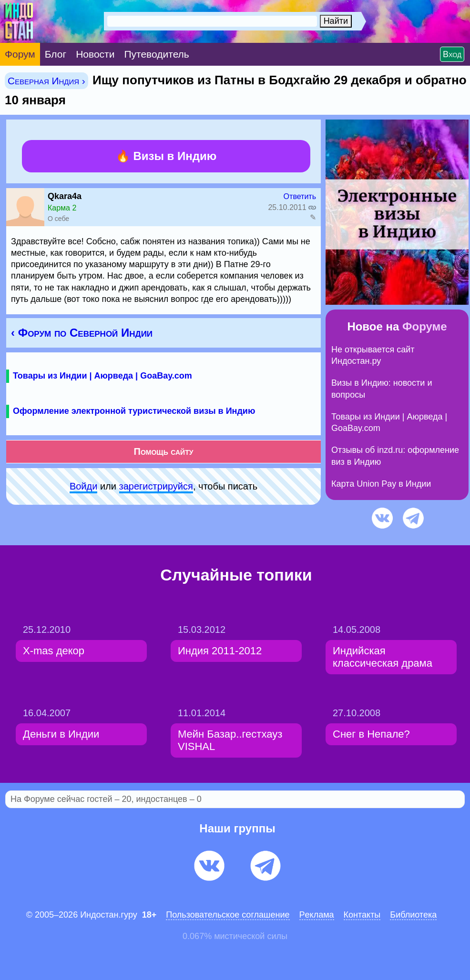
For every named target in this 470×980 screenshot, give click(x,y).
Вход (452, 54)
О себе (58, 219)
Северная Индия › (46, 81)
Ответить (300, 196)
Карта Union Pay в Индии (381, 484)
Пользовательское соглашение (228, 915)
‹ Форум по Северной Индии (82, 333)
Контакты (362, 915)
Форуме (425, 326)
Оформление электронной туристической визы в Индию (134, 411)
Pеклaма (317, 915)
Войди (83, 486)
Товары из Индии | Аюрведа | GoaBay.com (102, 376)
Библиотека (413, 915)
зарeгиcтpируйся (156, 486)
